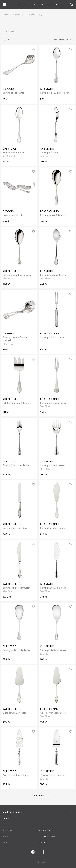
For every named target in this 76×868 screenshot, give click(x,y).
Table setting (18, 14)
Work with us (45, 830)
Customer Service (47, 836)
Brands (6, 836)
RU (43, 863)
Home (6, 14)
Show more (38, 796)
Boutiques (7, 830)
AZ (33, 863)
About (6, 842)
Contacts (43, 842)
